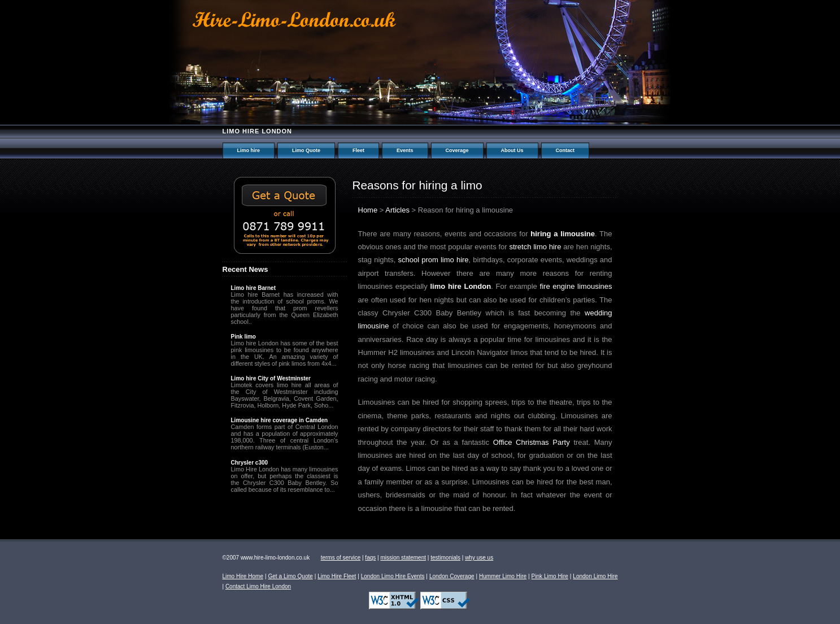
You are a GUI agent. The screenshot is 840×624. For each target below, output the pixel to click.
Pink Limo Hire (550, 576)
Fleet (358, 150)
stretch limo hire (535, 247)
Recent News (245, 269)
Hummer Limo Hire (503, 576)
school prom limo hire (434, 260)
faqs (370, 558)
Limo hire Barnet (253, 288)
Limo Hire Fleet (337, 576)
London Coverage (452, 576)
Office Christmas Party (532, 442)
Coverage (457, 150)
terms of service (341, 558)
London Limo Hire (595, 576)
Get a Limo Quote (290, 576)
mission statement (403, 558)
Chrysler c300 (250, 463)
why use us (479, 558)
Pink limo (243, 337)
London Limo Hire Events (393, 576)
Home (368, 210)
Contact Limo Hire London (258, 586)
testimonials (445, 558)
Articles (397, 210)
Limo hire (249, 150)
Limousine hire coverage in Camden (280, 420)
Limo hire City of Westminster (271, 378)
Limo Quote (306, 150)
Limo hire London (258, 131)
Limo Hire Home (243, 576)
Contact (565, 150)
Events (405, 150)
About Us (512, 150)
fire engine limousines (576, 286)
